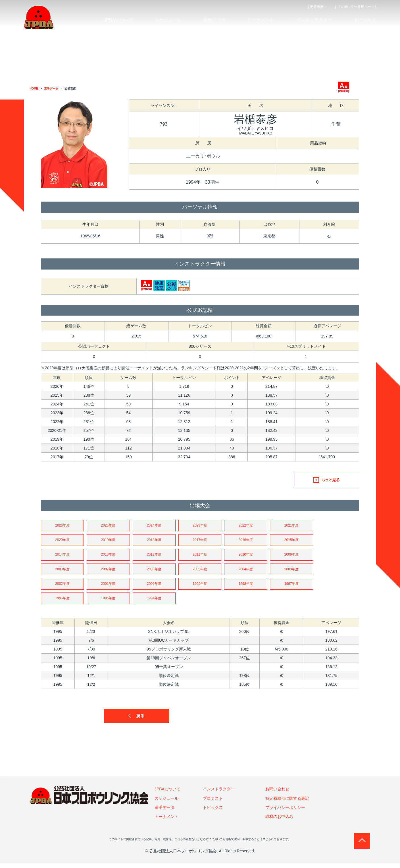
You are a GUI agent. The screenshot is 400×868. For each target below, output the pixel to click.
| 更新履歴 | (317, 7)
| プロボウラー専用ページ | (356, 7)
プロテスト (213, 803)
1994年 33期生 (202, 182)
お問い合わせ (277, 794)
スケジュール (166, 803)
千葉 (336, 124)
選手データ (164, 813)
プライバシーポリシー (285, 813)
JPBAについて (167, 794)
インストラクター (219, 794)
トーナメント (166, 822)
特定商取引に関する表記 (287, 803)
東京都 (269, 236)
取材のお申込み (279, 822)
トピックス (213, 813)
